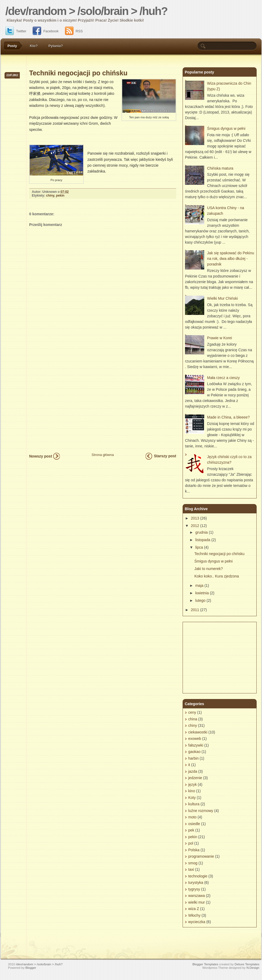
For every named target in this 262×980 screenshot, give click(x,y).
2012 (195, 526)
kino (192, 791)
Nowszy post (41, 456)
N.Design (253, 968)
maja (199, 585)
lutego (200, 600)
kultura (194, 804)
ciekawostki (198, 732)
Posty (12, 46)
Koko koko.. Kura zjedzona (217, 576)
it (189, 765)
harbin (193, 758)
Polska (194, 850)
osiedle (194, 824)
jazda (193, 771)
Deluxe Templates (247, 964)
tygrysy (194, 889)
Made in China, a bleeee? (229, 417)
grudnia (201, 532)
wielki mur (196, 902)
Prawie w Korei (220, 338)
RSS (74, 31)
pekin (60, 196)
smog (193, 863)
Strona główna (103, 455)
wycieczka (197, 922)
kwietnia (202, 593)
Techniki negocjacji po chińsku (78, 73)
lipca (199, 547)
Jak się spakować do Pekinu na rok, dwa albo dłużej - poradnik (231, 259)
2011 (195, 610)
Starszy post (165, 456)
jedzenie (195, 778)
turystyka (196, 883)
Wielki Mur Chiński (223, 298)
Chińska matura (220, 168)
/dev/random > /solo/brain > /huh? (86, 11)
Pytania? (56, 46)
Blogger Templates (205, 964)
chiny (50, 196)
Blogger (31, 968)
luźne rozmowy (201, 811)
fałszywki (196, 745)
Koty (192, 798)
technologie (198, 876)
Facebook (46, 31)
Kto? (34, 46)
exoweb (195, 739)
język (192, 784)
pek (191, 830)
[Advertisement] (50, 398)
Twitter (16, 31)
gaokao (194, 752)
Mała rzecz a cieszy (224, 378)
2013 (195, 518)
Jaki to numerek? (209, 569)
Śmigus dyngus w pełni (226, 128)
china (193, 719)
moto (192, 817)
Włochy (194, 915)
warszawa (196, 896)
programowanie (201, 856)
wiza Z (194, 909)
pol (191, 843)
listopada (203, 540)
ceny (192, 712)
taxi (191, 869)
